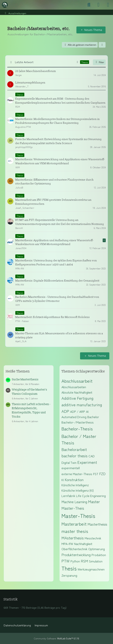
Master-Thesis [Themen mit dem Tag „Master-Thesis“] (78, 516)
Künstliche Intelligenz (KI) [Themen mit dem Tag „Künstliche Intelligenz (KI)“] (78, 490)
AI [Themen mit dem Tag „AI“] (87, 411)
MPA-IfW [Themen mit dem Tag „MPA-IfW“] (67, 544)
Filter (99, 62)
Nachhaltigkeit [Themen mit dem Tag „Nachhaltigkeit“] (83, 544)
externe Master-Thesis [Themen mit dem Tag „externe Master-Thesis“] (77, 474)
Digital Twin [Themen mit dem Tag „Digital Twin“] (69, 462)
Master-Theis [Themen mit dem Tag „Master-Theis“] (73, 508)
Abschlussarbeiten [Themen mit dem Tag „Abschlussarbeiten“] (74, 387)
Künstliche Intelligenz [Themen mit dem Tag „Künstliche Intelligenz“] (75, 485)
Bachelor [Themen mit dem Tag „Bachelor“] (93, 417)
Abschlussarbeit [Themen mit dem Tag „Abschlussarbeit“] (77, 381)
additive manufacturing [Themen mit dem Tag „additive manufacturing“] (82, 405)
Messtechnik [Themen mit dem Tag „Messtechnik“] (93, 538)
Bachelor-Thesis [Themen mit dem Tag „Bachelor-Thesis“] (77, 429)
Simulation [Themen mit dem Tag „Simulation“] (96, 561)
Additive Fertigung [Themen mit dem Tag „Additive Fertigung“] (77, 398)
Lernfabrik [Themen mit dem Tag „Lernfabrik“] (68, 496)
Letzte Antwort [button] (24, 62)
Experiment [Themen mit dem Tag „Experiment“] (87, 462)
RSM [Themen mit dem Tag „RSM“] (84, 561)
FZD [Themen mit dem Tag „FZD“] (102, 474)
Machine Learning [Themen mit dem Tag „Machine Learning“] (74, 502)
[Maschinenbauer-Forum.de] (5, 5)
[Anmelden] (98, 5)
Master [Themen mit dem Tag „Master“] (94, 502)
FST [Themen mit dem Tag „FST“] (96, 474)
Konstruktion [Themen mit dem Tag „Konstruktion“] (74, 480)
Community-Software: (56, 638)
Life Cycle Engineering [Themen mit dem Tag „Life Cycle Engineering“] (91, 496)
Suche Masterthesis (25, 379)
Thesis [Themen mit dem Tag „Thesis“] (69, 568)
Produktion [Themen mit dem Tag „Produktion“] (99, 555)
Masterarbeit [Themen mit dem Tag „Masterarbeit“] (74, 524)
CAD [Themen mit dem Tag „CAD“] (92, 456)
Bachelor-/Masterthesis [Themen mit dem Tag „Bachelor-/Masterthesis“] (78, 422)
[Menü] (108, 5)
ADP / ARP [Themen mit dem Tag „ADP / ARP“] (78, 411)
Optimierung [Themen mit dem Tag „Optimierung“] (97, 549)
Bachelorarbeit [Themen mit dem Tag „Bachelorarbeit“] (74, 449)
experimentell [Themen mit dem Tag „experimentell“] (71, 468)
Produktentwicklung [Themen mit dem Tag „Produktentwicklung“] (76, 555)
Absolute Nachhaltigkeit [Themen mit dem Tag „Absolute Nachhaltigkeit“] (77, 392)
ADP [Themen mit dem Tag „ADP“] (65, 411)
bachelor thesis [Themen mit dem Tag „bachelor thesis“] (75, 456)
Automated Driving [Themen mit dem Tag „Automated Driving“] (74, 417)
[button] (102, 45)
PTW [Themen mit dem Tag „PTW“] (66, 561)
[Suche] (89, 5)
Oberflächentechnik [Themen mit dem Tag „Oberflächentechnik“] (74, 549)
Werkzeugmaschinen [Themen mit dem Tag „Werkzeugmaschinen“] (91, 569)
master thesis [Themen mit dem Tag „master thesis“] (75, 531)
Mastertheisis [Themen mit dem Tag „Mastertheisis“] (97, 524)
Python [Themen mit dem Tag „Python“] (75, 561)
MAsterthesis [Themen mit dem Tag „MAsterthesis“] (73, 538)
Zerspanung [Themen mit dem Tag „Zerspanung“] (69, 575)
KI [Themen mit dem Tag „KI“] (63, 480)
